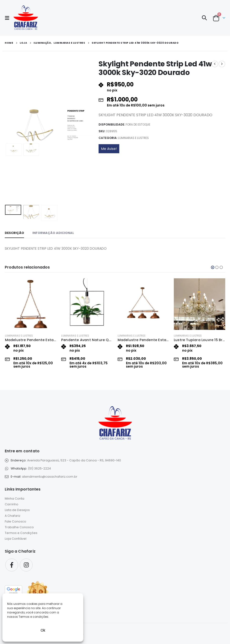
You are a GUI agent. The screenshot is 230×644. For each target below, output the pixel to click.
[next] (222, 64)
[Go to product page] (31, 304)
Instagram (26, 565)
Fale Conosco (15, 521)
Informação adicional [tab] (53, 233)
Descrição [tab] (14, 233)
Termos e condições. (34, 617)
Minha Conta (15, 499)
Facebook (12, 565)
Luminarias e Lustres (133, 138)
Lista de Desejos (17, 510)
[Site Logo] (26, 18)
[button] (9, 18)
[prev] (215, 64)
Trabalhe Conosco (19, 527)
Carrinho (12, 504)
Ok (43, 630)
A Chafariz (12, 516)
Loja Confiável (16, 539)
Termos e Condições (21, 533)
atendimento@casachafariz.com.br (50, 477)
